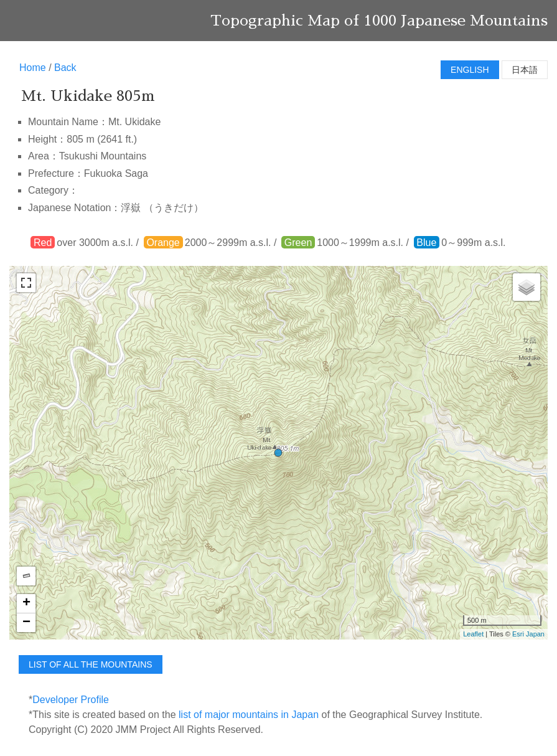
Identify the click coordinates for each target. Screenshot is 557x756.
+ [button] (26, 603)
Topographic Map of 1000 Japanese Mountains (379, 21)
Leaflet (473, 634)
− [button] (26, 623)
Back (65, 68)
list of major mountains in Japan (249, 715)
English (470, 70)
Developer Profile (71, 700)
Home (33, 68)
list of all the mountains (91, 664)
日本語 (525, 70)
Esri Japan (528, 634)
